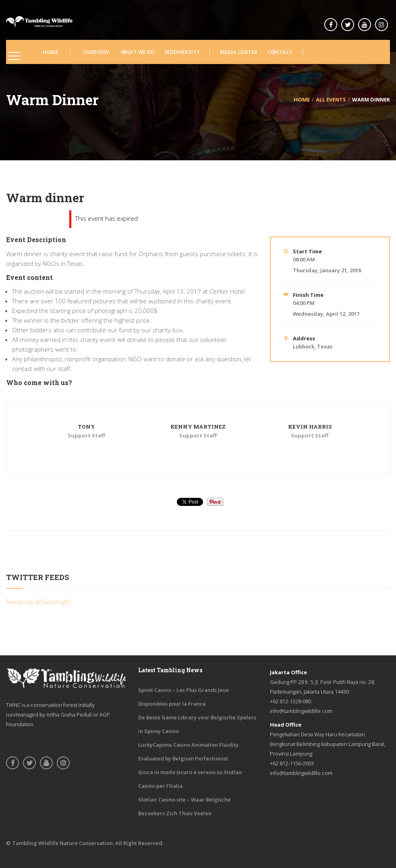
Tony (86, 427)
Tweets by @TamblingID (38, 602)
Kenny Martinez (198, 427)
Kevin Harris (310, 427)
